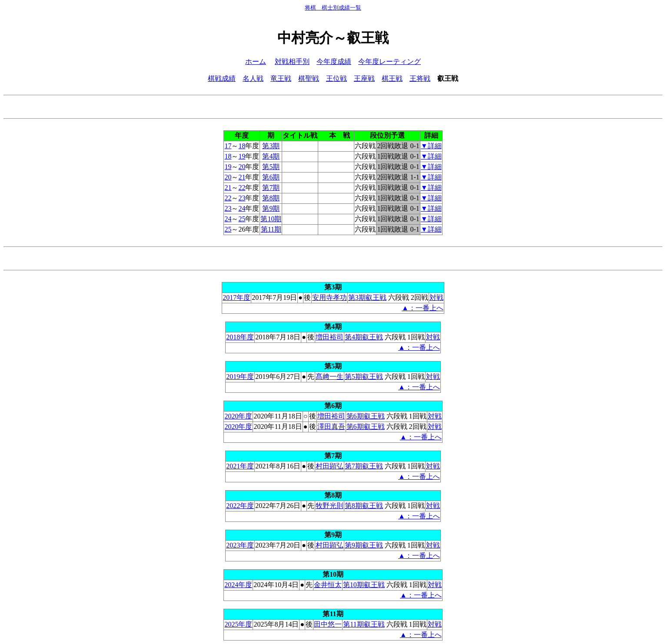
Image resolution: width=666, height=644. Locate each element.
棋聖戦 (309, 78)
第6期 (271, 177)
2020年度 (238, 416)
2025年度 (238, 624)
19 (242, 156)
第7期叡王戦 (364, 466)
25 (242, 219)
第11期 (271, 229)
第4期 (271, 156)
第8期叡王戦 (364, 506)
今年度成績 (334, 61)
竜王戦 (281, 78)
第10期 (271, 219)
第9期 (271, 208)
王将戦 (420, 78)
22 (242, 188)
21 (242, 177)
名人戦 (253, 78)
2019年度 (240, 377)
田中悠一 (328, 624)
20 (242, 167)
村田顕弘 (330, 466)
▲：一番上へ (423, 308)
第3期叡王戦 (367, 297)
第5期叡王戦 (364, 377)
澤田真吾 (331, 427)
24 (242, 208)
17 (228, 146)
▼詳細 (431, 146)
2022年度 (240, 506)
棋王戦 (392, 78)
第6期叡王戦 (366, 416)
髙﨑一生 (330, 377)
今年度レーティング (390, 61)
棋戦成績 (222, 78)
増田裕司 (330, 337)
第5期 (271, 167)
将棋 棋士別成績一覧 (333, 8)
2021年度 (240, 466)
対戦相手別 (292, 61)
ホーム (256, 61)
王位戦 (336, 78)
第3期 (271, 146)
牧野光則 (330, 506)
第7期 (271, 188)
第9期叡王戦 (364, 545)
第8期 (271, 198)
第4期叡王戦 (364, 337)
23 (242, 198)
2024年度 (238, 585)
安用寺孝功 (330, 297)
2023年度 (240, 545)
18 (242, 146)
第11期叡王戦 (364, 624)
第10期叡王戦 (364, 585)
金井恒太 (328, 585)
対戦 (436, 297)
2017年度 (236, 297)
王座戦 (364, 78)
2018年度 (240, 337)
